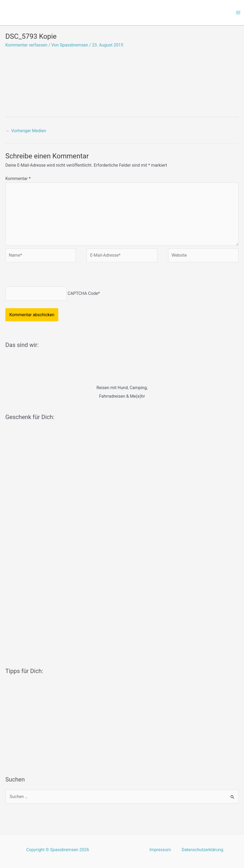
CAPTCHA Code (83, 293)
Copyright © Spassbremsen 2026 (58, 850)
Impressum (160, 850)
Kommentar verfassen (26, 45)
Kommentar (18, 179)
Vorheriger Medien (26, 131)
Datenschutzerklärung (203, 850)
